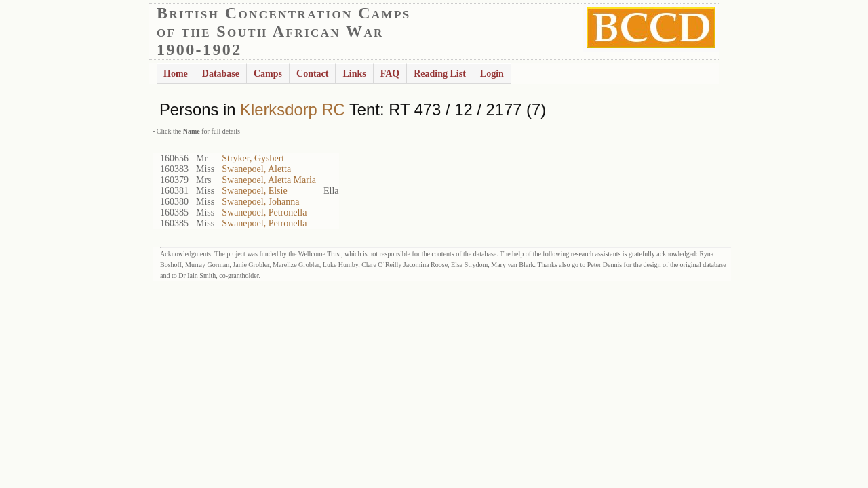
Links (354, 74)
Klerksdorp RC (293, 109)
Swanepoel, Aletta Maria (269, 180)
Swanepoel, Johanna (260, 202)
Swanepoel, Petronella (264, 212)
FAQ (390, 74)
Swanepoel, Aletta (256, 169)
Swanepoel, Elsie (254, 191)
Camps (268, 74)
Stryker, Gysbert (253, 158)
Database (221, 74)
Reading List (440, 74)
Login (492, 74)
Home (176, 74)
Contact (312, 74)
